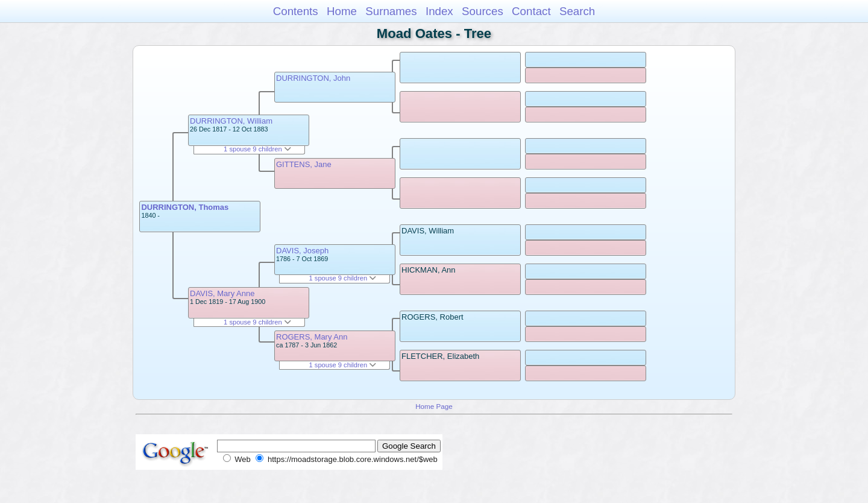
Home (342, 11)
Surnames (391, 11)
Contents (296, 11)
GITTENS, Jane (304, 164)
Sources (483, 11)
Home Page (434, 406)
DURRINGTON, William (231, 121)
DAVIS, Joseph (302, 251)
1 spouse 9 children (257, 149)
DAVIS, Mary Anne (222, 293)
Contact (531, 11)
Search (577, 11)
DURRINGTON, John (313, 78)
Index (439, 11)
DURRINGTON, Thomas (185, 207)
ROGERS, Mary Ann (312, 337)
